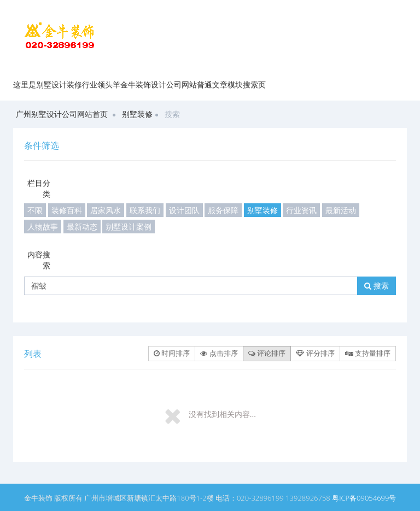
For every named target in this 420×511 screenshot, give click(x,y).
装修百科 (67, 210)
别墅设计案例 (129, 227)
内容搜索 (39, 260)
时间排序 (172, 353)
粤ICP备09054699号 (364, 498)
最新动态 (82, 227)
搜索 (377, 286)
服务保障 (223, 210)
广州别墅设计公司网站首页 (62, 114)
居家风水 (106, 210)
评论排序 (267, 353)
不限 (35, 210)
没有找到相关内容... (222, 414)
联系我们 (145, 210)
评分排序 (315, 353)
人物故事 (43, 227)
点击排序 (219, 353)
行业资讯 (301, 210)
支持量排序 (368, 353)
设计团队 (184, 210)
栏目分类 (39, 188)
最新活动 (341, 210)
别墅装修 (137, 114)
